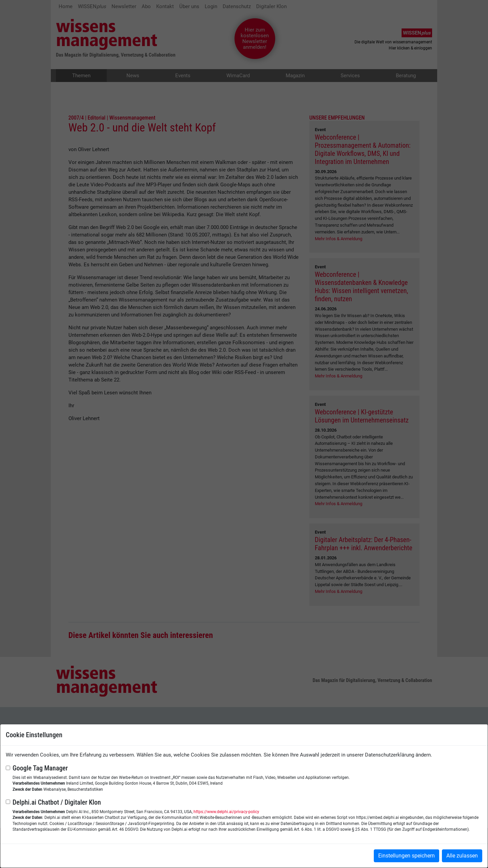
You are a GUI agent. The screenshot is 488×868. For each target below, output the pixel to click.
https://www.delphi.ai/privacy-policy (226, 812)
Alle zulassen (462, 856)
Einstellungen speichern (406, 856)
